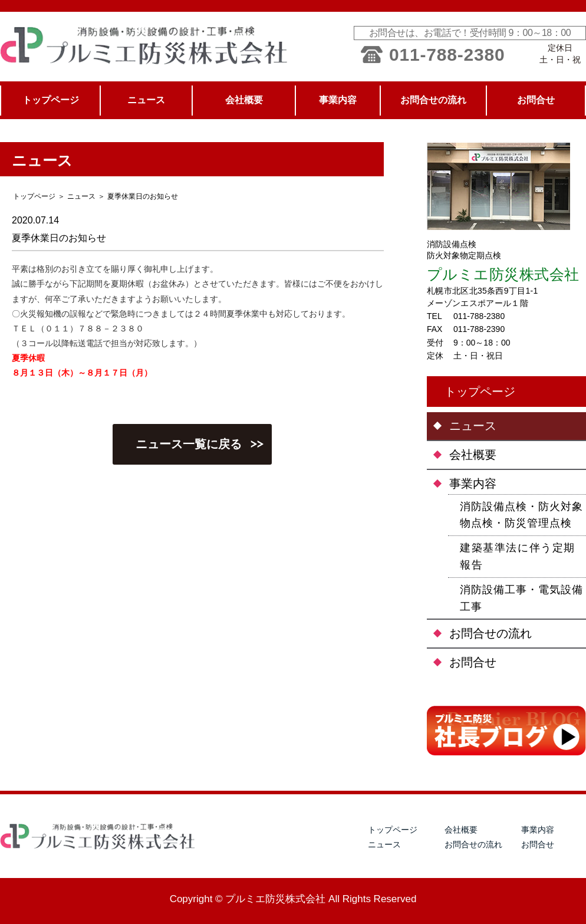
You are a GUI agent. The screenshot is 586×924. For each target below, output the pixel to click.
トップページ (480, 392)
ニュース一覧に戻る (189, 444)
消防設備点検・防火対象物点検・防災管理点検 (521, 515)
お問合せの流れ (490, 633)
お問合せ (473, 662)
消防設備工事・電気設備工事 (521, 598)
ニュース (81, 196)
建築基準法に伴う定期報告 (518, 556)
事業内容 (473, 484)
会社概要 (473, 455)
